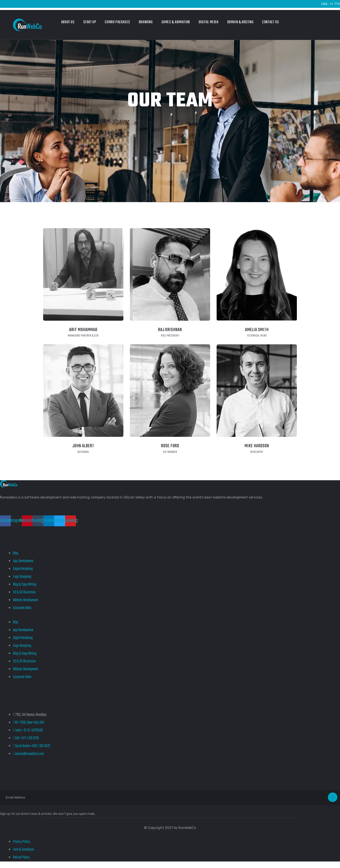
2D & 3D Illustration (24, 592)
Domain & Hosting (240, 22)
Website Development (26, 600)
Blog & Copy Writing (25, 585)
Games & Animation (176, 22)
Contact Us (271, 22)
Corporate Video (22, 608)
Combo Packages (117, 22)
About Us (68, 22)
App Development (23, 561)
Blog (16, 553)
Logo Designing (22, 577)
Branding (146, 22)
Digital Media (209, 22)
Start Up (90, 22)
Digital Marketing (23, 569)
